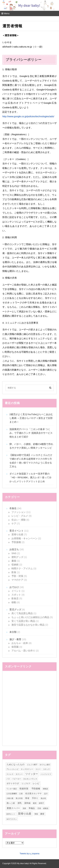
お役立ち (14, 549)
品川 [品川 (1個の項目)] (46, 794)
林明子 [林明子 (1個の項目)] (41, 803)
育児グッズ (15, 610)
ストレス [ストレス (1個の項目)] (10, 774)
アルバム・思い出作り (23, 651)
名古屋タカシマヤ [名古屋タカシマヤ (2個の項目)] (33, 793)
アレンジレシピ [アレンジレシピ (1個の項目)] (13, 769)
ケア (14, 523)
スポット (16, 595)
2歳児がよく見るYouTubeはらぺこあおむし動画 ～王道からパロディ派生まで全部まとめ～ (31, 418)
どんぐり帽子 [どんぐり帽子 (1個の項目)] (32, 765)
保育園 (15, 647)
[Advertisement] (29, 710)
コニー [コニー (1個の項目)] (38, 769)
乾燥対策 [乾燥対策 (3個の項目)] (24, 789)
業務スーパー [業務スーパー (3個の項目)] (13, 808)
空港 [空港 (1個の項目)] (39, 808)
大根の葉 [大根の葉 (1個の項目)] (10, 798)
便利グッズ (17, 557)
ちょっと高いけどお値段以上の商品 (30, 617)
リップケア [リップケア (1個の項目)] (26, 784)
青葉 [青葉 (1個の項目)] (36, 814)
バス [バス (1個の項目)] (8, 779)
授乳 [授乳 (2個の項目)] (20, 803)
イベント (16, 591)
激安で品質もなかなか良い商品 (28, 625)
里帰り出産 (17, 534)
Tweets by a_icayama (29, 854)
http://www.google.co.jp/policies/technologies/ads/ (28, 116)
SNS (14, 553)
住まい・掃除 (19, 520)
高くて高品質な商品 (22, 613)
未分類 (13, 632)
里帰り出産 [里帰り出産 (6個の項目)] (25, 814)
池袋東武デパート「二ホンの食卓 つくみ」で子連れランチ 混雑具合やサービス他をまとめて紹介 (31, 433)
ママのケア (17, 580)
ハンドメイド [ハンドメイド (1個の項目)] (46, 774)
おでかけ (14, 587)
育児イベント (17, 531)
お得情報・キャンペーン (24, 538)
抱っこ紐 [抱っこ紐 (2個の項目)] (11, 803)
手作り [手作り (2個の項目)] (35, 798)
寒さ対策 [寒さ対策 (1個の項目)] (19, 798)
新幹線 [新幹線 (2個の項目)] (27, 803)
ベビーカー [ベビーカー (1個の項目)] (17, 779)
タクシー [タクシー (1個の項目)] (19, 774)
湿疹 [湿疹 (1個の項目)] (24, 808)
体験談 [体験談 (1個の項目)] (45, 789)
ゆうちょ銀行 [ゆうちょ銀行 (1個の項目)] (45, 765)
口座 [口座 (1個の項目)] (21, 794)
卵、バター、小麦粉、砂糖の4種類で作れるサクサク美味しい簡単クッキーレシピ (31, 446)
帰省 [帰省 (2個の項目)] (27, 798)
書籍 (14, 561)
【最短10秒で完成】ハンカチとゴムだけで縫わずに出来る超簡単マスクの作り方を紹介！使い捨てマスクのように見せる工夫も (31, 461)
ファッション (19, 512)
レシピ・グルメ (20, 516)
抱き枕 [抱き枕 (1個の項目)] (43, 798)
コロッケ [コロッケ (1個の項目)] (46, 769)
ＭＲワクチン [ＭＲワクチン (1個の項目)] (12, 819)
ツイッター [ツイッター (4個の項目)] (32, 774)
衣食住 (13, 508)
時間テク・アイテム (22, 568)
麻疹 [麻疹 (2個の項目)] (42, 814)
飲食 (14, 572)
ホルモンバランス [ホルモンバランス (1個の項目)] (30, 779)
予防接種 (16, 542)
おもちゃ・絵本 (20, 643)
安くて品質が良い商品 (23, 621)
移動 (14, 602)
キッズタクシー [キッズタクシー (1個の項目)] (27, 769)
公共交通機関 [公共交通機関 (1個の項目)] (12, 794)
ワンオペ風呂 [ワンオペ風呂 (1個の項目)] (12, 789)
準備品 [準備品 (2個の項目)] (32, 808)
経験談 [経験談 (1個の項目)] (46, 808)
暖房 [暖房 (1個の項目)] (35, 803)
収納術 (15, 565)
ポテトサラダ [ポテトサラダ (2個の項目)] (13, 783)
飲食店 (15, 598)
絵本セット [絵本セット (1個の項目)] (11, 814)
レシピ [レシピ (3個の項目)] (36, 783)
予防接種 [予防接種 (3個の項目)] (36, 789)
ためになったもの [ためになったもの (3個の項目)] (16, 764)
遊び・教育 (15, 639)
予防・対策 (17, 576)
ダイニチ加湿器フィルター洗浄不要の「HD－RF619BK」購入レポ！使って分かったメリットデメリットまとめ (30, 477)
